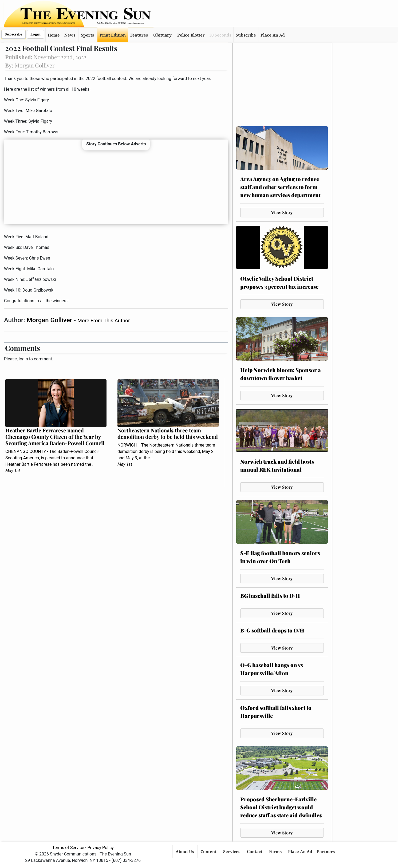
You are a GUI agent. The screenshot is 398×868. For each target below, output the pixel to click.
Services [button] (232, 852)
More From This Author (104, 320)
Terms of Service (68, 848)
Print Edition (113, 35)
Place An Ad (273, 35)
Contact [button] (255, 852)
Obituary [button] (162, 35)
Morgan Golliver (50, 320)
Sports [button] (87, 35)
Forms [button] (276, 852)
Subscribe (13, 34)
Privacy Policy (101, 848)
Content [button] (209, 852)
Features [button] (139, 35)
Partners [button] (326, 852)
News (70, 35)
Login (36, 34)
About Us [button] (185, 852)
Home (54, 35)
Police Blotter (191, 35)
